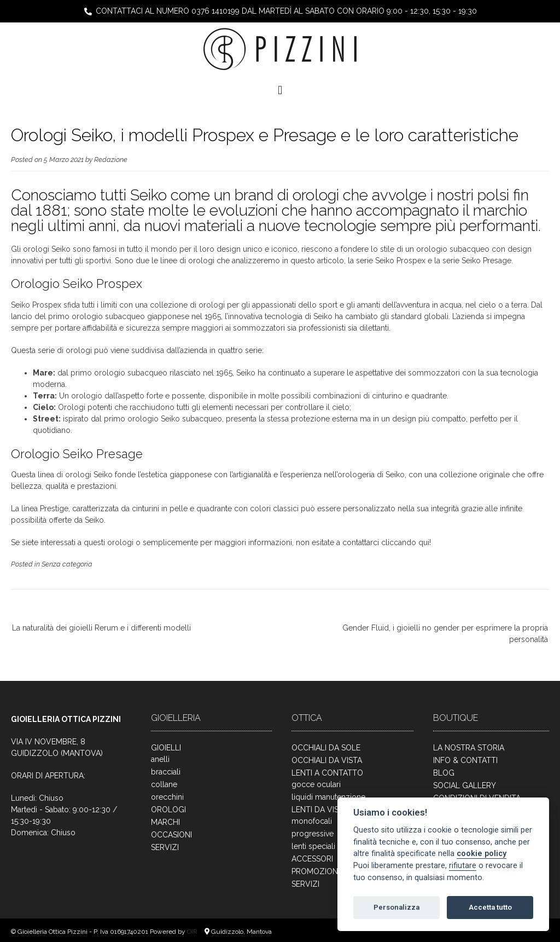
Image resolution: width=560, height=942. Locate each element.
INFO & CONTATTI (465, 760)
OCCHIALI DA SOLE (326, 748)
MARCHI (165, 822)
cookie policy (482, 854)
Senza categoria (67, 564)
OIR (193, 932)
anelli (160, 759)
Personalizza (396, 907)
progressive (313, 834)
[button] (280, 90)
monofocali (312, 821)
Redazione (111, 160)
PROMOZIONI (316, 871)
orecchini (167, 797)
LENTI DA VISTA (320, 810)
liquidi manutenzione (328, 797)
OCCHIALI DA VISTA (327, 760)
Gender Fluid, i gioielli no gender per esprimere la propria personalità (445, 634)
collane (164, 784)
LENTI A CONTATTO (327, 773)
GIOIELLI (166, 748)
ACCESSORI (312, 859)
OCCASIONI (171, 835)
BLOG (444, 773)
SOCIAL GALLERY (465, 785)
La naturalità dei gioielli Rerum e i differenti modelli (101, 628)
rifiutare (463, 866)
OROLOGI (168, 810)
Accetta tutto (490, 907)
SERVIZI (165, 847)
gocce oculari (316, 784)
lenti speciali (313, 846)
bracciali (166, 772)
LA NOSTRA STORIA (469, 748)
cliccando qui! (406, 542)
